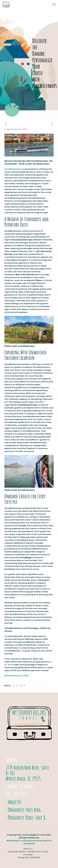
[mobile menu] (54, 5)
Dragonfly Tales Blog (29, 857)
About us (28, 849)
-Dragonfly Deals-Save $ (26, 817)
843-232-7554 (17, 794)
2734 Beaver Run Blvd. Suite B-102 (27, 770)
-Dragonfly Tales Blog (23, 810)
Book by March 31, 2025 (16, 676)
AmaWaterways (13, 169)
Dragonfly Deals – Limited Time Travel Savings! (28, 853)
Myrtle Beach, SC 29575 (23, 779)
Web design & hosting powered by (25, 841)
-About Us (14, 802)
